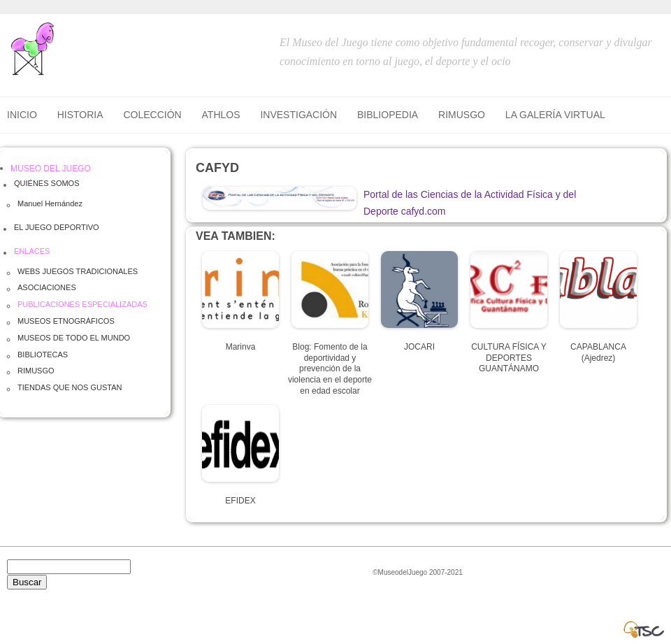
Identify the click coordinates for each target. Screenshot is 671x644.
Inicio (22, 115)
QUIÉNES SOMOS (47, 183)
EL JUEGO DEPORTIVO (57, 227)
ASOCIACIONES (47, 287)
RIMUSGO (462, 115)
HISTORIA (80, 115)
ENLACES (32, 251)
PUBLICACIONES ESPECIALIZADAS (82, 304)
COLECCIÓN (152, 115)
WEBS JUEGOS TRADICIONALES (78, 271)
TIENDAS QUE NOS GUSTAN (70, 387)
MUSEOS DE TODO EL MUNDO (74, 338)
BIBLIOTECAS (43, 355)
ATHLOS (221, 115)
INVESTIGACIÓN (298, 115)
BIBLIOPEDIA (388, 115)
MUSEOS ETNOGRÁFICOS (66, 321)
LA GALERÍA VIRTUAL (555, 115)
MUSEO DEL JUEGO (51, 169)
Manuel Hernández (50, 203)
